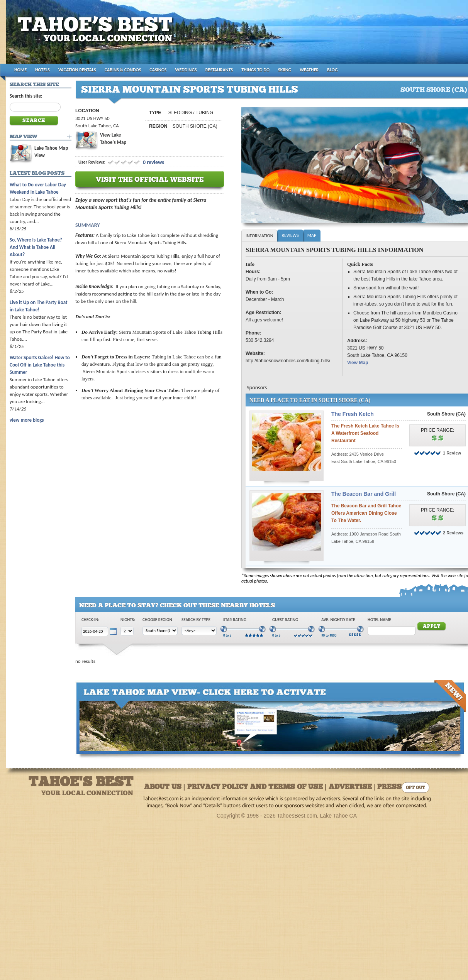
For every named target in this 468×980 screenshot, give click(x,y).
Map (312, 235)
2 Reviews (453, 533)
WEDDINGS (186, 70)
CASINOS (158, 70)
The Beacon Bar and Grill (364, 494)
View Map (358, 363)
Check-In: (90, 620)
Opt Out (415, 788)
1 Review (452, 453)
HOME (20, 70)
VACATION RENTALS (77, 70)
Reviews (290, 235)
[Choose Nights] (127, 631)
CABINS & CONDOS (123, 70)
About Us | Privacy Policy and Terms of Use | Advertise (258, 787)
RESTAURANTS (219, 70)
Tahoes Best (97, 35)
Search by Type (196, 620)
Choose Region (157, 620)
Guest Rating (285, 620)
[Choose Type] (199, 631)
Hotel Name (379, 620)
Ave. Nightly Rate (338, 620)
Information (259, 236)
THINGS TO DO (255, 70)
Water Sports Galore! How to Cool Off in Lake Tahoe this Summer (40, 365)
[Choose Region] (160, 631)
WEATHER (309, 70)
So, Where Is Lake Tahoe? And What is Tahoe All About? (36, 247)
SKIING (285, 70)
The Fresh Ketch (353, 414)
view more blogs (27, 420)
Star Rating (235, 620)
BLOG (332, 70)
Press (389, 787)
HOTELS (42, 70)
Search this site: (26, 96)
